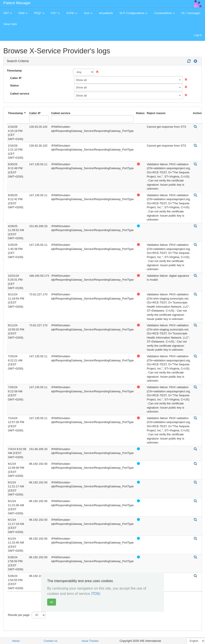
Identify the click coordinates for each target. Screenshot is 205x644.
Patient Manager (17, 3)
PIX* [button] (55, 13)
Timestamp (14, 71)
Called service (20, 94)
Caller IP (16, 78)
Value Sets (10, 24)
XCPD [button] (72, 13)
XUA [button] (88, 13)
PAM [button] (23, 13)
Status (14, 85)
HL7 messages (191, 13)
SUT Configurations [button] (134, 13)
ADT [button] (8, 13)
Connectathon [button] (164, 13)
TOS (96, 594)
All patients (106, 13)
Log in (198, 35)
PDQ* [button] (39, 13)
